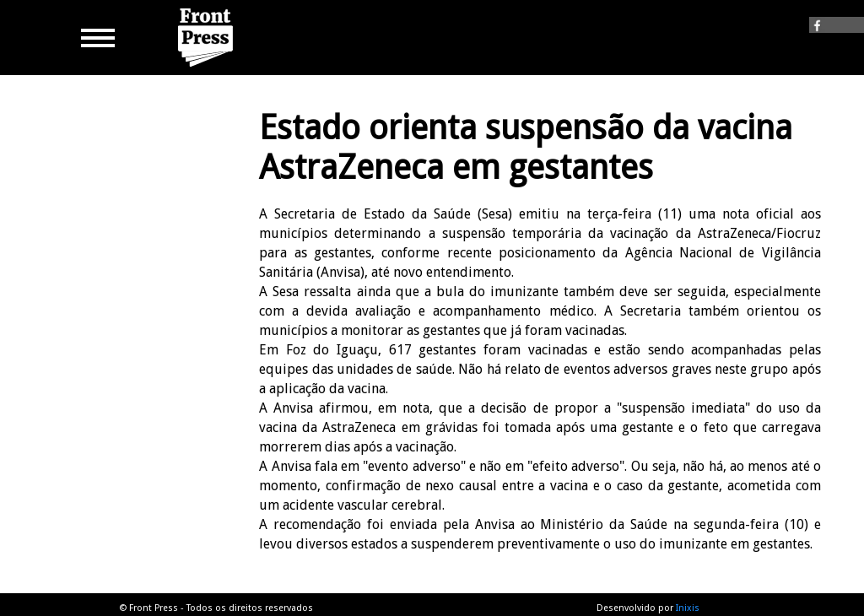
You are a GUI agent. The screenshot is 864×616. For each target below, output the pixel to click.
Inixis (688, 608)
